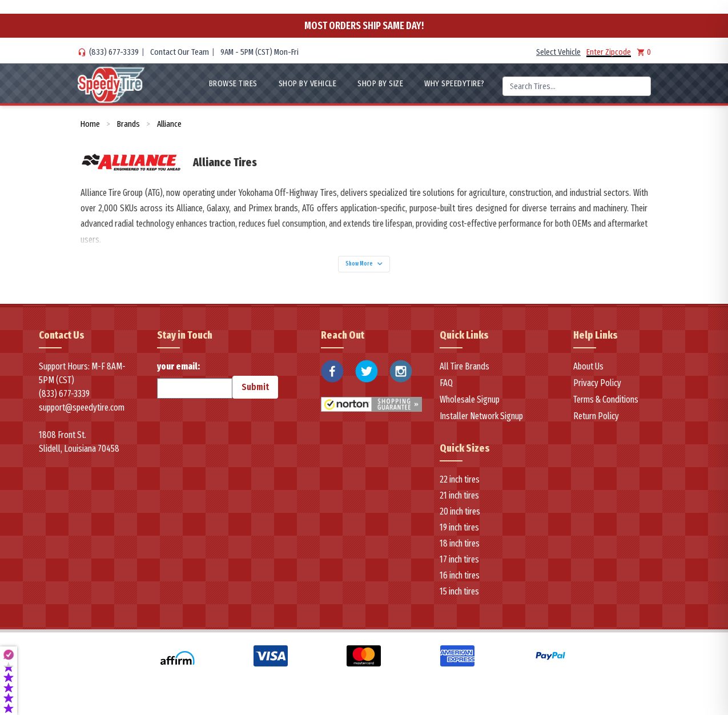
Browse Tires (233, 83)
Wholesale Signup (470, 407)
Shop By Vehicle (308, 83)
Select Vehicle (558, 52)
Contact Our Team (180, 52)
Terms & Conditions (606, 407)
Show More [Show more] (364, 268)
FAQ (446, 390)
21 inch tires (459, 502)
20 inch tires (460, 518)
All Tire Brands (464, 374)
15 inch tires (459, 598)
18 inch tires (460, 550)
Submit (255, 394)
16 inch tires (460, 582)
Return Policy (596, 423)
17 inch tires (459, 566)
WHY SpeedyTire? (455, 83)
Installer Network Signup (481, 423)
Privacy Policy (597, 390)
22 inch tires (460, 486)
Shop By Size (380, 83)
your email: (195, 387)
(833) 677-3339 (114, 52)
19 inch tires (459, 534)
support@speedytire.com (82, 415)
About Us (588, 374)
